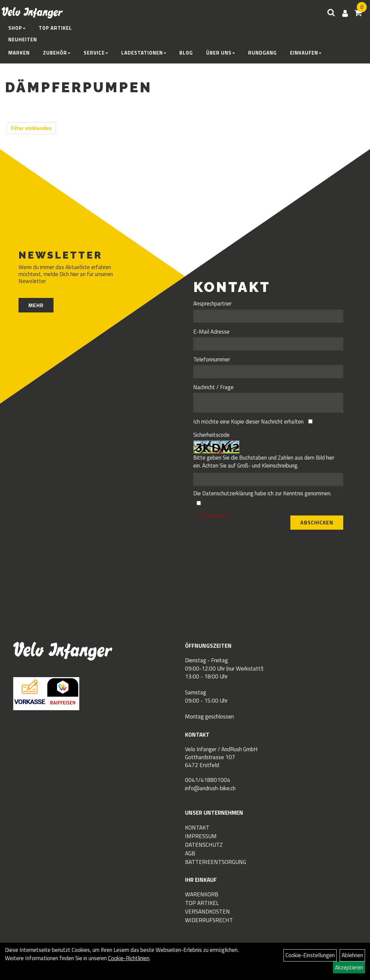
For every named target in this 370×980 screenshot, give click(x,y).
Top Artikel (55, 28)
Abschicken (317, 522)
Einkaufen (306, 53)
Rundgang (262, 53)
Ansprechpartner (212, 304)
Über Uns (221, 53)
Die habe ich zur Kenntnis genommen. (263, 493)
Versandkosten (207, 912)
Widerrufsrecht (209, 920)
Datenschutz (204, 845)
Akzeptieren (349, 967)
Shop (17, 28)
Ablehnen (352, 955)
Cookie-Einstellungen (310, 955)
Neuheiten (23, 40)
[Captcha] (268, 479)
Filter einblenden (31, 128)
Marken (19, 53)
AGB (190, 853)
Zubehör (57, 53)
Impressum (201, 836)
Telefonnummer (212, 359)
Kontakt (197, 828)
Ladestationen (144, 53)
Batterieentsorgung (216, 862)
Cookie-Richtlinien (129, 958)
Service (96, 53)
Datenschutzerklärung (228, 493)
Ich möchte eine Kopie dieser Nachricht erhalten (248, 422)
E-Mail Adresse (211, 332)
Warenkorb (202, 894)
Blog (186, 53)
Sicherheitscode (211, 435)
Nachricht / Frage (213, 387)
